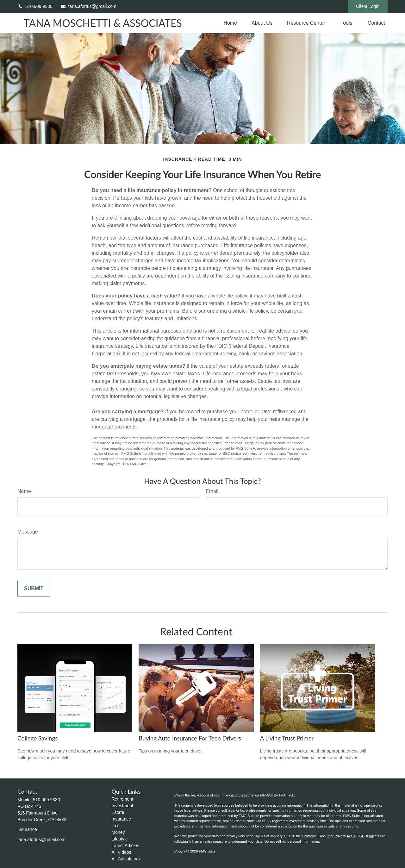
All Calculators (126, 859)
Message (28, 532)
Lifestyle (120, 839)
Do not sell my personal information (292, 841)
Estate (118, 812)
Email (212, 491)
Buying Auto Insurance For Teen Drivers (190, 738)
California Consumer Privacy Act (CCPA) (333, 836)
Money (118, 832)
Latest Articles (125, 846)
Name (24, 491)
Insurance (121, 819)
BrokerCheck (284, 795)
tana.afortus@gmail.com (88, 6)
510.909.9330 (35, 6)
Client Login (368, 6)
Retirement (122, 799)
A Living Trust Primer (287, 738)
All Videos (121, 852)
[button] (230, 23)
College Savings (37, 738)
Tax (115, 826)
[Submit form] (34, 589)
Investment (122, 806)
